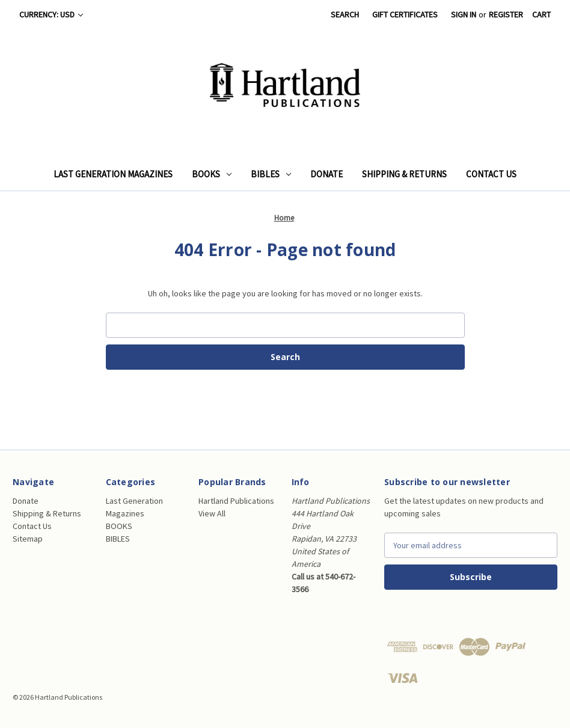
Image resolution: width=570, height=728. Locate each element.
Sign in (464, 14)
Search (345, 14)
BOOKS (212, 174)
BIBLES (271, 174)
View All (212, 513)
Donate (326, 174)
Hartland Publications (236, 501)
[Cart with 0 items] (541, 15)
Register (506, 14)
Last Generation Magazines (113, 174)
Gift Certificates (405, 14)
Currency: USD (51, 14)
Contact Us (491, 174)
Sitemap (28, 539)
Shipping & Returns (404, 174)
